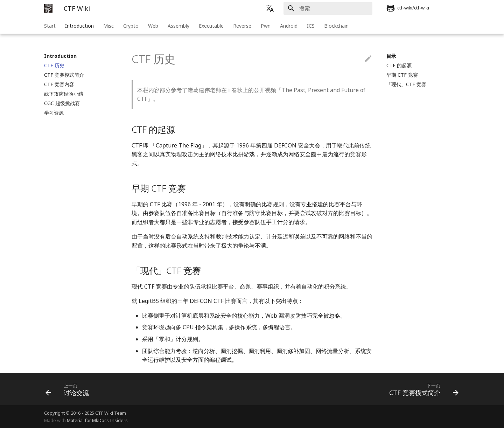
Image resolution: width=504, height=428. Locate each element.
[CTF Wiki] (48, 8)
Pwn (266, 26)
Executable (211, 26)
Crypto (131, 26)
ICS (311, 26)
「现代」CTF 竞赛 (406, 84)
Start (50, 26)
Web (153, 26)
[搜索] (331, 8)
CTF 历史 (54, 65)
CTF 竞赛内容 (59, 84)
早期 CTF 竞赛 (402, 75)
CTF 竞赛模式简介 (64, 75)
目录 (391, 56)
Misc (108, 26)
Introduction (79, 26)
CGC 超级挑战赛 (62, 103)
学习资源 (54, 113)
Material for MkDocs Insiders (97, 420)
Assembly (178, 26)
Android (289, 26)
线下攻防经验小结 (64, 94)
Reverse (242, 26)
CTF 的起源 (399, 65)
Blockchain (336, 26)
